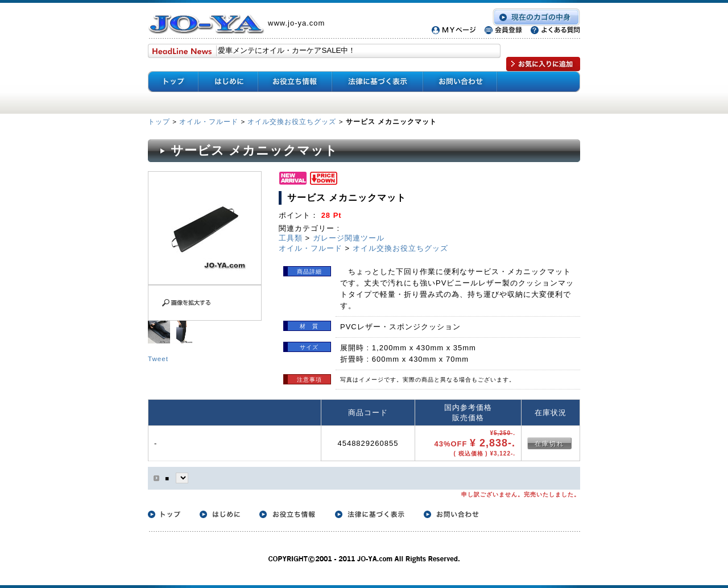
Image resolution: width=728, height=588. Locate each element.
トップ (160, 121)
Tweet (158, 359)
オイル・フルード (209, 121)
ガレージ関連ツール (349, 238)
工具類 (291, 238)
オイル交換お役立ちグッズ (292, 121)
